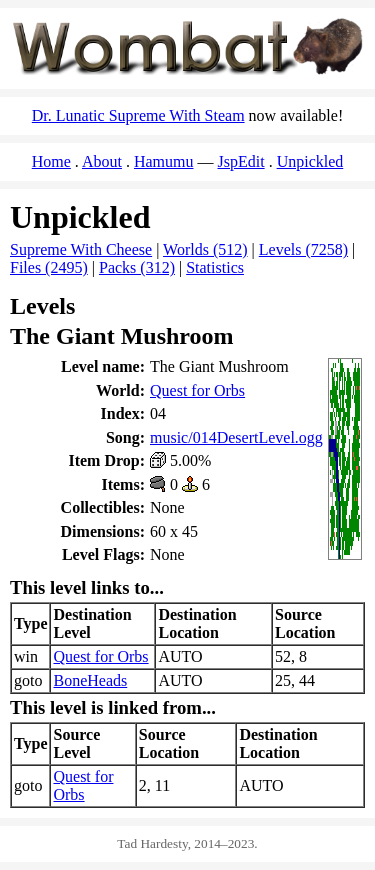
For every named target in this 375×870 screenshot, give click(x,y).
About (102, 161)
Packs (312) (137, 267)
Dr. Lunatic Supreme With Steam (138, 115)
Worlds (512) (205, 249)
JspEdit (241, 161)
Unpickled (310, 161)
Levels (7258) (303, 249)
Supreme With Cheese (81, 249)
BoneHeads (90, 680)
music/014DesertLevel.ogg (236, 437)
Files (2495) (49, 267)
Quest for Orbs (197, 390)
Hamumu (164, 161)
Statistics (215, 267)
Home (51, 161)
